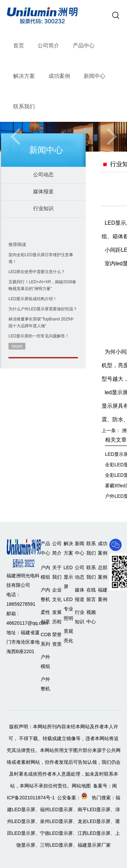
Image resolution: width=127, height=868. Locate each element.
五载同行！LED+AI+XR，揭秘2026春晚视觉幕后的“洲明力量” (42, 285)
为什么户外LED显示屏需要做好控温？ (43, 309)
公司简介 (48, 46)
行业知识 (43, 208)
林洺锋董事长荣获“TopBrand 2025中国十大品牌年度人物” (41, 322)
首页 (19, 46)
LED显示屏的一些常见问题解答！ (39, 336)
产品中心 (84, 46)
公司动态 (43, 174)
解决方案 (24, 76)
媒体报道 (43, 191)
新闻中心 (94, 76)
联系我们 (24, 106)
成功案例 (59, 76)
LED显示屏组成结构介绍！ (33, 299)
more (17, 346)
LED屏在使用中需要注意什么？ (37, 272)
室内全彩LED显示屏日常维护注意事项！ (41, 258)
